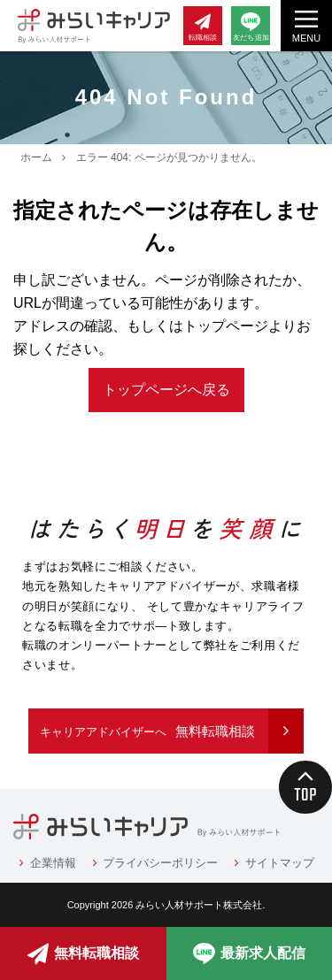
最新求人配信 (249, 954)
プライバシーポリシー (160, 863)
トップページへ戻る (166, 390)
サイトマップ (280, 863)
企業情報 (53, 863)
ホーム (36, 157)
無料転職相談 (147, 731)
